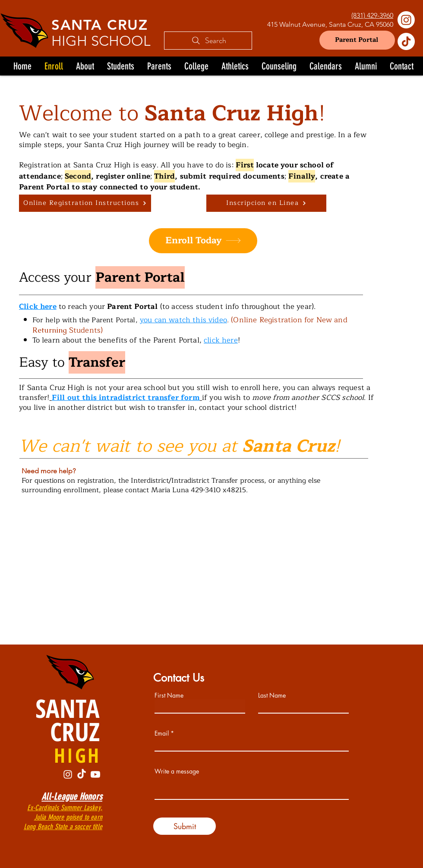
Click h (32, 307)
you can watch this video (183, 320)
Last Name (272, 695)
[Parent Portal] (357, 40)
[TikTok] (406, 41)
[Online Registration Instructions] (85, 203)
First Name (169, 695)
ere (51, 307)
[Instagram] (406, 20)
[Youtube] (95, 774)
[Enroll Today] (203, 241)
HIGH (77, 755)
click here (221, 340)
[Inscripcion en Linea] (266, 203)
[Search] (208, 41)
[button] (121, 66)
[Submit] (185, 826)
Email (162, 733)
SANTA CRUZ (100, 25)
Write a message (177, 771)
